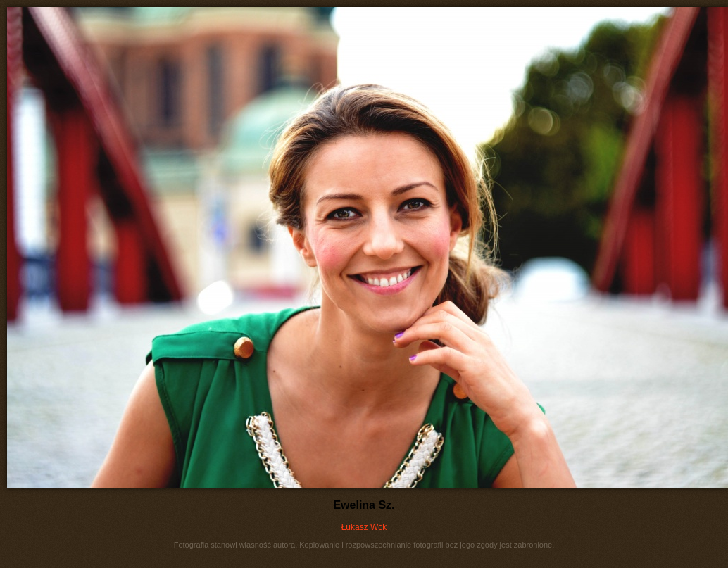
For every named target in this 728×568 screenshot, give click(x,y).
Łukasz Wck (364, 527)
